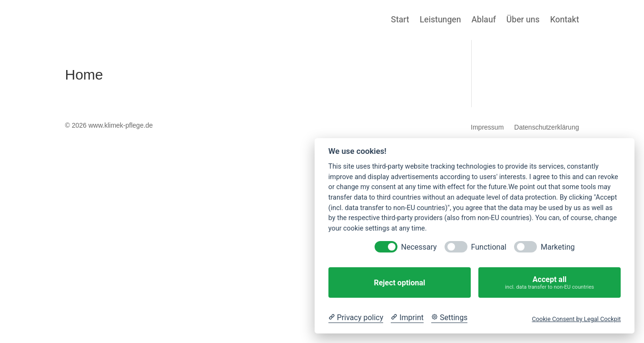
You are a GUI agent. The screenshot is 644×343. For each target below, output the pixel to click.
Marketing (558, 247)
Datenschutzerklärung (546, 127)
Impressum (487, 127)
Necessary (419, 247)
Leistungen (441, 21)
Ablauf (483, 21)
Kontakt (565, 21)
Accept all (550, 283)
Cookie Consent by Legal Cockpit (576, 319)
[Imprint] (407, 318)
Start (400, 21)
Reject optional (399, 283)
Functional (489, 247)
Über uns (523, 21)
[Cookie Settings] (449, 318)
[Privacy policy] (356, 318)
